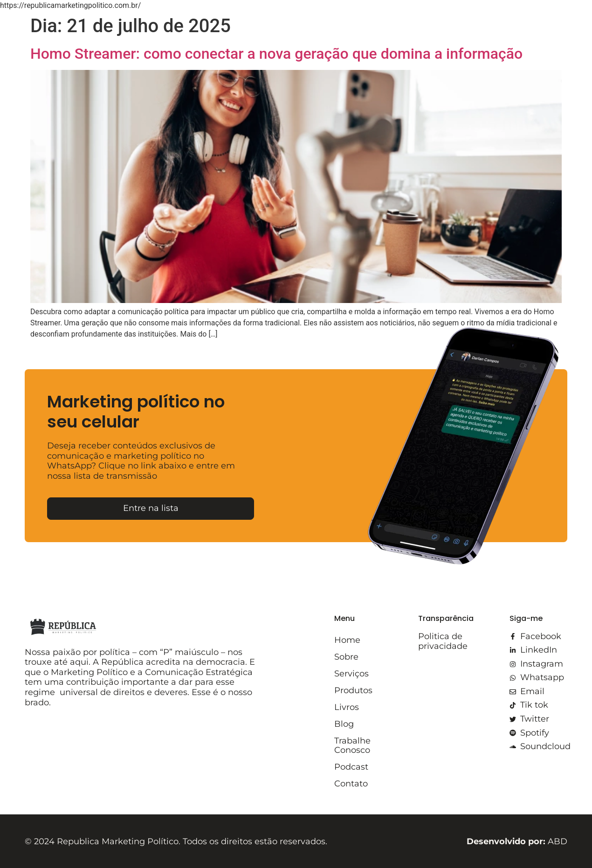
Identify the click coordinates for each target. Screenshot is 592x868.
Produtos (353, 690)
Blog (344, 724)
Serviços (351, 674)
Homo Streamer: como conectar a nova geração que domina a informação (276, 54)
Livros (347, 707)
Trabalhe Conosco (352, 745)
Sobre (346, 657)
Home (347, 640)
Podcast (351, 767)
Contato (351, 784)
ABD (517, 841)
